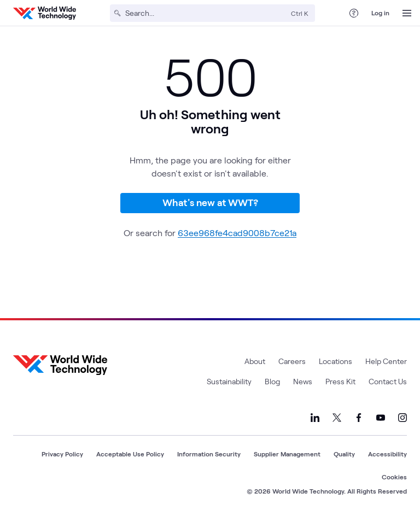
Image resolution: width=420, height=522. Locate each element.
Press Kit (340, 381)
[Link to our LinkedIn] (315, 418)
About (255, 361)
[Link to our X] (337, 418)
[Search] (206, 13)
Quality (344, 454)
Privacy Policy (62, 454)
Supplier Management (287, 454)
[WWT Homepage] (45, 13)
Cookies (394, 477)
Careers (292, 361)
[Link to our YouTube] (381, 418)
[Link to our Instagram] (402, 418)
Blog (272, 381)
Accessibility (387, 454)
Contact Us (388, 381)
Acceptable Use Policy (130, 454)
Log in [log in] (380, 13)
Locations (336, 361)
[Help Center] (354, 13)
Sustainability (229, 381)
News (303, 381)
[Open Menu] (407, 13)
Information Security (209, 454)
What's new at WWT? (210, 202)
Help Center (386, 361)
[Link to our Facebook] (359, 418)
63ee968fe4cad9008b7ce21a (237, 233)
